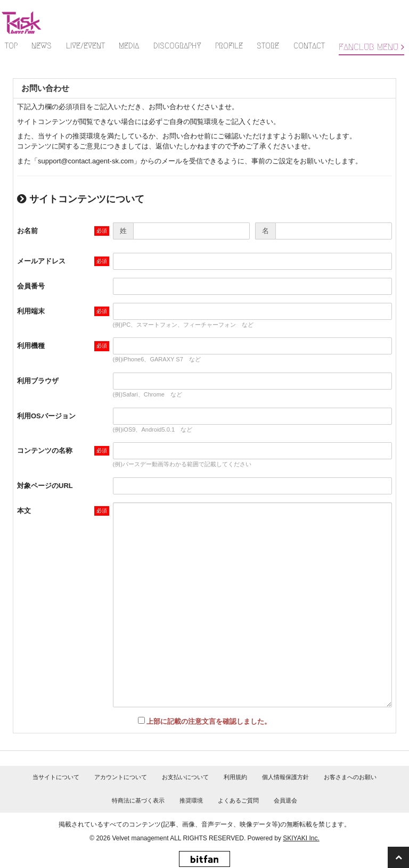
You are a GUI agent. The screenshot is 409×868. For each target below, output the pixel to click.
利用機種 (31, 346)
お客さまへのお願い (350, 777)
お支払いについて (185, 777)
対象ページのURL (45, 486)
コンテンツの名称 (45, 450)
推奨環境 (191, 800)
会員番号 (31, 286)
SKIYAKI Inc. (301, 838)
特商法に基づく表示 (138, 800)
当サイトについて (56, 777)
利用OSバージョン (46, 416)
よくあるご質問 (238, 800)
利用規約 (235, 777)
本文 (24, 511)
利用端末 (31, 311)
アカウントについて (121, 777)
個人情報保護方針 (285, 777)
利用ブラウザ (38, 381)
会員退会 (285, 800)
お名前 (27, 231)
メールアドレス (41, 261)
